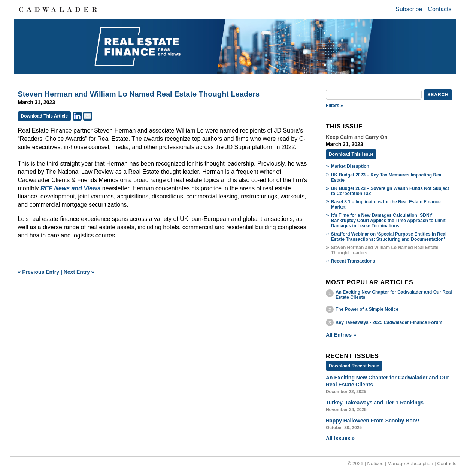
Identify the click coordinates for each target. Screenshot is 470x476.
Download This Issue (351, 154)
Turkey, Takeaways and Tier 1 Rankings (375, 403)
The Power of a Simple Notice (367, 309)
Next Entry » (79, 272)
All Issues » (340, 438)
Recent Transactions (353, 261)
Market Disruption (350, 166)
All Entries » (341, 335)
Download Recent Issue (354, 366)
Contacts (439, 9)
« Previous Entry (39, 272)
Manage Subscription (410, 463)
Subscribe (409, 9)
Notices (375, 463)
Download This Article (45, 116)
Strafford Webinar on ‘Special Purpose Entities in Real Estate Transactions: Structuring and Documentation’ (389, 237)
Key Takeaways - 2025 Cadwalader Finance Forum (389, 322)
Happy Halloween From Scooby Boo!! (373, 421)
